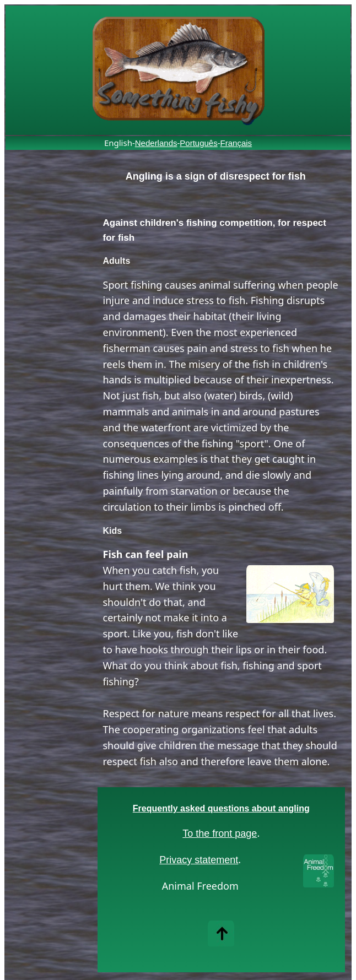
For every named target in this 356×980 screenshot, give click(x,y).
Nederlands (156, 143)
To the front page (220, 833)
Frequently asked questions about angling (221, 808)
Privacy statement (199, 860)
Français (236, 143)
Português (198, 143)
